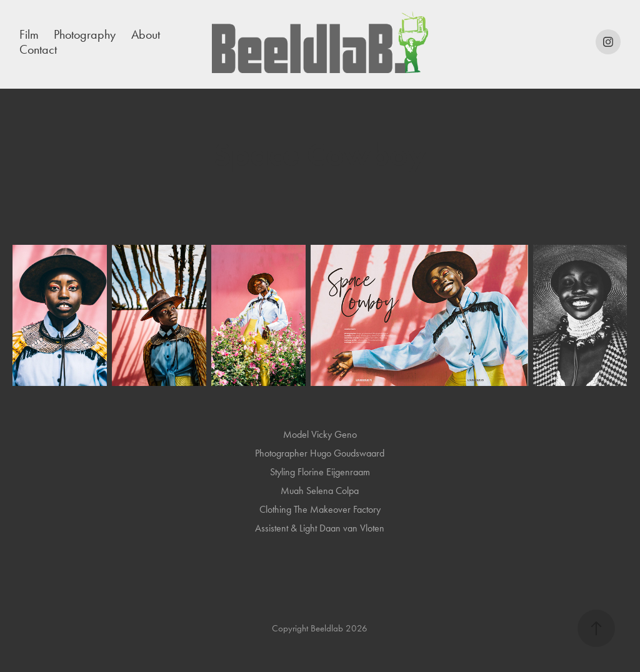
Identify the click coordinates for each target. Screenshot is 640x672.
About (146, 34)
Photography (85, 34)
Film (29, 34)
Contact (38, 49)
